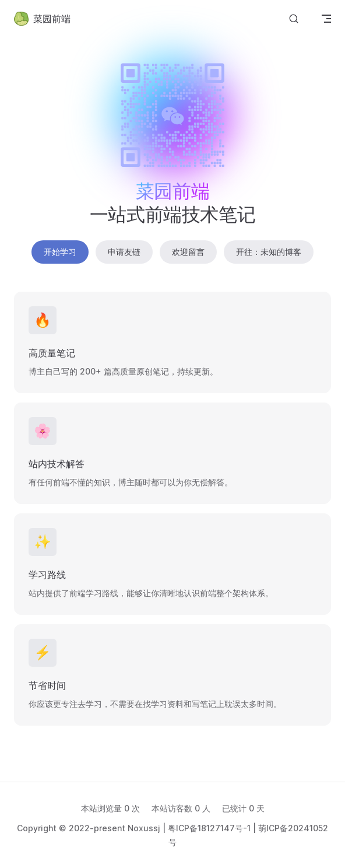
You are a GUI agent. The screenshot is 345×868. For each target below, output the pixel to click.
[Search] (294, 18)
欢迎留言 (188, 252)
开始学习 (60, 252)
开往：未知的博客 (269, 252)
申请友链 (124, 252)
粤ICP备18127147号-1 (209, 828)
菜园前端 (42, 19)
